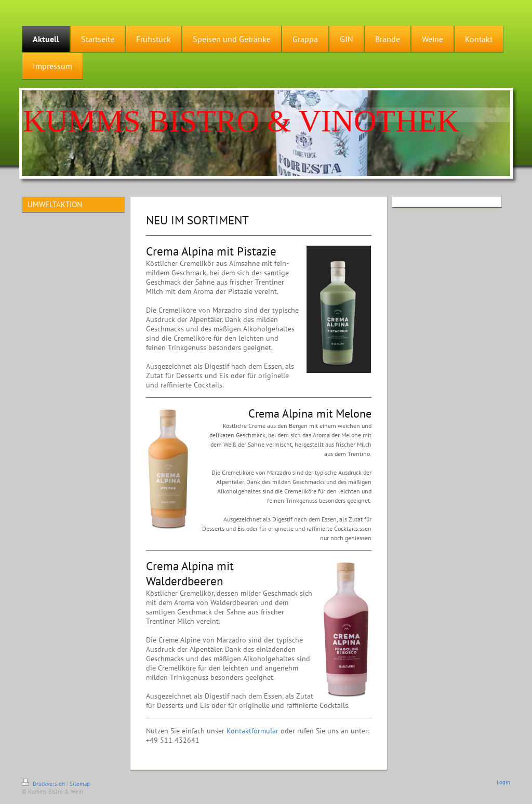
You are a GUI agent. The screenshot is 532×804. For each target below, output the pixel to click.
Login (503, 782)
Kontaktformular (252, 731)
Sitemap (80, 784)
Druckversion (44, 784)
